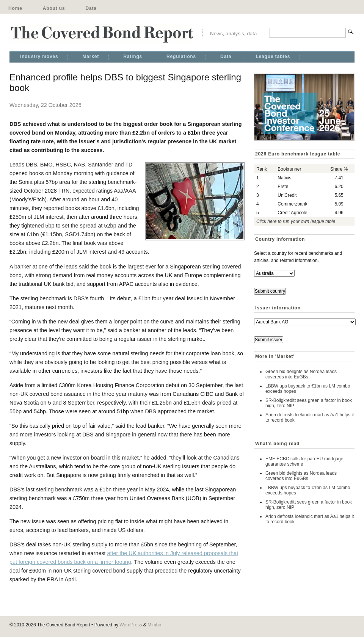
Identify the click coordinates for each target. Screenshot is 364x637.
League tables (273, 56)
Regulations (181, 56)
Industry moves (39, 56)
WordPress (131, 625)
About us (54, 8)
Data (91, 8)
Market (91, 56)
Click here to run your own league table (296, 221)
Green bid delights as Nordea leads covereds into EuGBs (301, 374)
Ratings (133, 56)
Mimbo (154, 625)
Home (15, 8)
